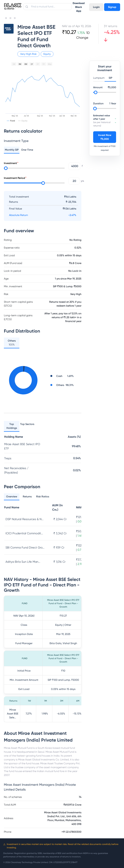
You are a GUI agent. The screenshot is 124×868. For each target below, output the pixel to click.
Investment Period (14, 178)
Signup (112, 7)
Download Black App (79, 7)
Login (96, 7)
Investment (10, 163)
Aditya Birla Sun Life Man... (23, 562)
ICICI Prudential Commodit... (24, 533)
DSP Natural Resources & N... (24, 519)
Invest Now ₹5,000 (105, 137)
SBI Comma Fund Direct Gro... (25, 547)
